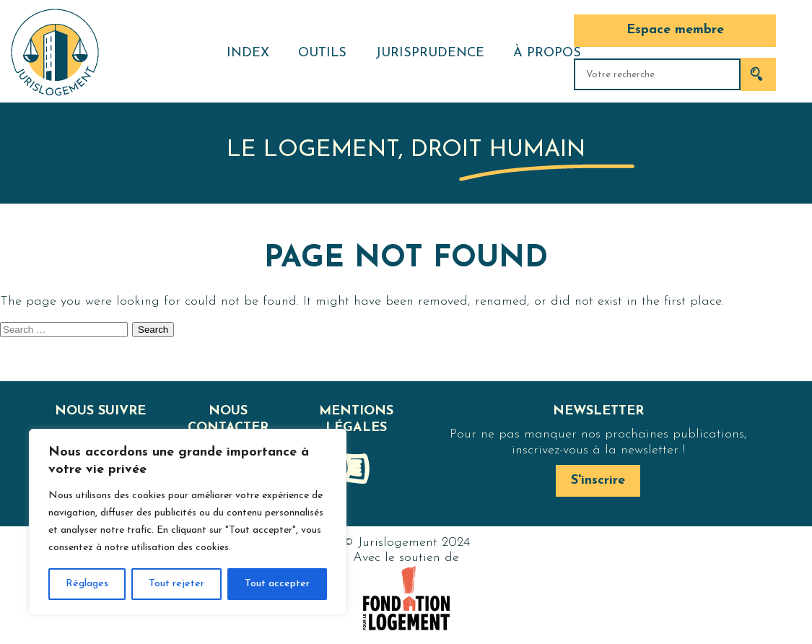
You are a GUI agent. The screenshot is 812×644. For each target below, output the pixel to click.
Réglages (87, 584)
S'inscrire (598, 480)
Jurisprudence (430, 53)
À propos (547, 53)
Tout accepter (277, 584)
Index (248, 53)
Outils (322, 53)
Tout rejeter (176, 584)
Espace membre (675, 30)
